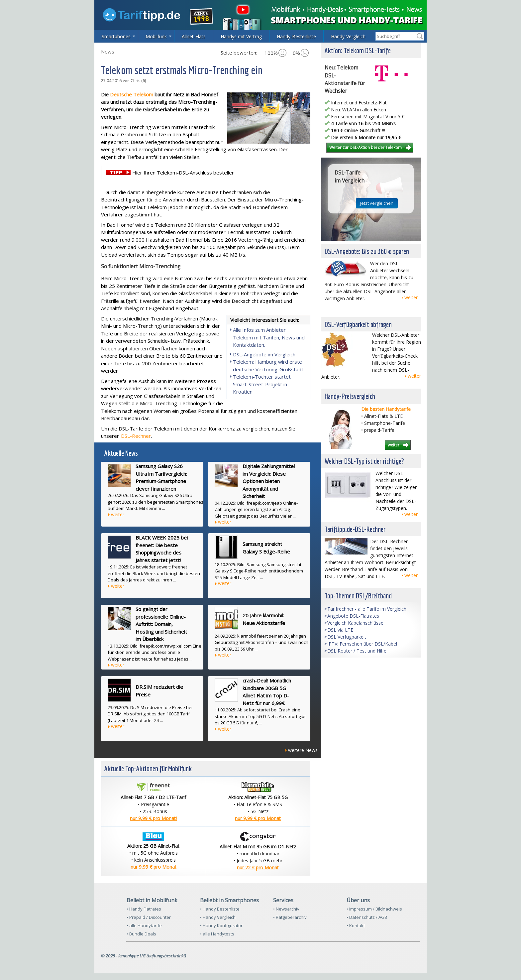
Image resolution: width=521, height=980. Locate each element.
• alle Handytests (217, 934)
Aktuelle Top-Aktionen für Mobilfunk (148, 768)
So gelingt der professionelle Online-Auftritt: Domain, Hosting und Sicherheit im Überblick (161, 624)
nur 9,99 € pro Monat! (153, 818)
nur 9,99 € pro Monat (258, 818)
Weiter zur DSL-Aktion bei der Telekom (365, 147)
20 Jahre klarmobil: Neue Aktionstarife (264, 619)
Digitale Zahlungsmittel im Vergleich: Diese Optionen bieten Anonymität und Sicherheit (269, 481)
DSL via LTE (340, 630)
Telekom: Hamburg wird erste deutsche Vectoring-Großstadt (268, 366)
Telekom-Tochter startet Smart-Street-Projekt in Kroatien (262, 384)
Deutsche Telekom (132, 94)
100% (275, 53)
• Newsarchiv (286, 909)
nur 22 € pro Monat (258, 867)
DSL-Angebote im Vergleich (264, 354)
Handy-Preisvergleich (350, 396)
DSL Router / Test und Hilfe (357, 651)
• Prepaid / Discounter (149, 917)
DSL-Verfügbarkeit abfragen (358, 324)
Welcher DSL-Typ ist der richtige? (364, 461)
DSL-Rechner (136, 436)
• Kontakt (356, 925)
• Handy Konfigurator (221, 925)
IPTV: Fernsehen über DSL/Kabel (362, 644)
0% (301, 53)
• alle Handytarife (144, 925)
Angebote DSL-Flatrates (353, 616)
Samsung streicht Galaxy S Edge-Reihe (266, 548)
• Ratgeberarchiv (290, 917)
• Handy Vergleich (218, 917)
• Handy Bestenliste (220, 909)
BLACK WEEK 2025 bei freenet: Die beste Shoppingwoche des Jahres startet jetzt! (162, 549)
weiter (118, 514)
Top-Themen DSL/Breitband (358, 596)
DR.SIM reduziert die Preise (159, 691)
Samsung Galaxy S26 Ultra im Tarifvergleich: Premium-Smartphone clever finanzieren (161, 477)
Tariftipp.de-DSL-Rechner (355, 529)
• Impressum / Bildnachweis (374, 909)
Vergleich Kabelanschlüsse (355, 623)
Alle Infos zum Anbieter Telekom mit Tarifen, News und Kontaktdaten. (269, 337)
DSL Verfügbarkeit (347, 637)
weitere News (303, 750)
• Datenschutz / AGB (367, 917)
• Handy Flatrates (144, 909)
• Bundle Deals (141, 934)
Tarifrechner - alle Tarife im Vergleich (367, 609)
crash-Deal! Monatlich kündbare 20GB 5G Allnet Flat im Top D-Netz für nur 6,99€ (267, 692)
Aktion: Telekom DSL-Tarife (358, 50)
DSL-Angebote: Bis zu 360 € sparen (367, 251)
